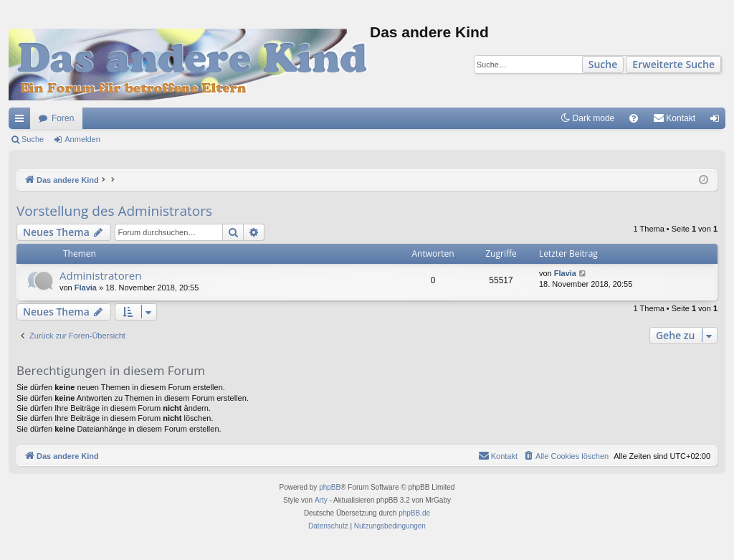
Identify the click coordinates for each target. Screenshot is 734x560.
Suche (603, 64)
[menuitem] (634, 118)
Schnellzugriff (22, 121)
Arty (321, 500)
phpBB (330, 487)
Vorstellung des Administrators (114, 211)
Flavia (86, 288)
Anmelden (82, 139)
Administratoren (100, 275)
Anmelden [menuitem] (718, 121)
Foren (63, 118)
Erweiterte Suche (673, 64)
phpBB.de (414, 513)
